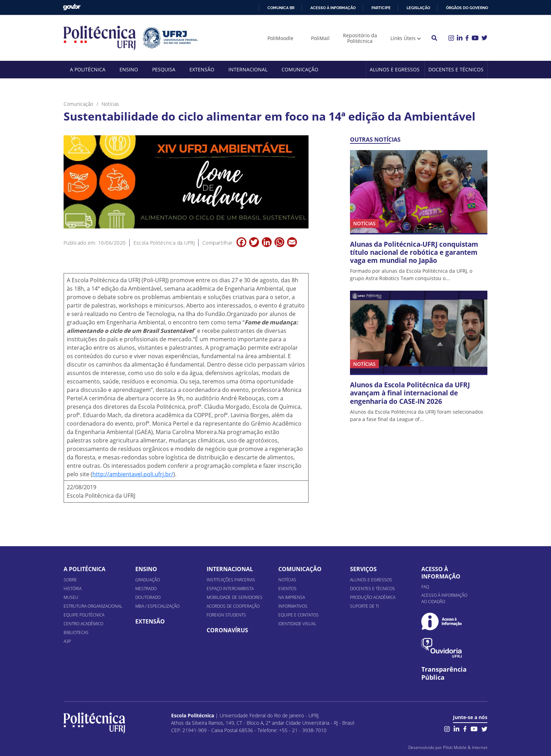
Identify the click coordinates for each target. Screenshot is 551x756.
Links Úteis (403, 38)
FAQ (425, 587)
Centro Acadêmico (83, 624)
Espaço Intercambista (230, 589)
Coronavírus (227, 630)
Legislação (418, 8)
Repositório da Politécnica (360, 38)
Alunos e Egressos (395, 69)
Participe (381, 8)
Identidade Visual (297, 624)
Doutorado (148, 597)
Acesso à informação (333, 8)
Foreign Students (226, 615)
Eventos (287, 589)
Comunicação (300, 69)
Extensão (202, 69)
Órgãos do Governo (467, 8)
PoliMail (320, 38)
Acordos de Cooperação (233, 606)
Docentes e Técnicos (456, 69)
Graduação (148, 580)
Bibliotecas (76, 632)
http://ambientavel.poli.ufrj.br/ (133, 474)
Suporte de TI (364, 606)
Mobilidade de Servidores (235, 597)
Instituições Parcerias (231, 580)
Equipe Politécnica (84, 615)
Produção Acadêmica (373, 597)
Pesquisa (164, 69)
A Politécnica (88, 69)
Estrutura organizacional (93, 606)
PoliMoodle (280, 38)
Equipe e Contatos (299, 615)
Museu (71, 597)
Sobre (70, 580)
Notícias (287, 580)
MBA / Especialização (157, 606)
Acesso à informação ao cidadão (444, 598)
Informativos (293, 606)
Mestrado (146, 589)
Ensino (129, 69)
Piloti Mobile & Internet (465, 747)
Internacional (248, 69)
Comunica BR (281, 8)
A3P (67, 641)
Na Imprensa (292, 597)
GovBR (72, 7)
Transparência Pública (444, 673)
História (73, 589)
